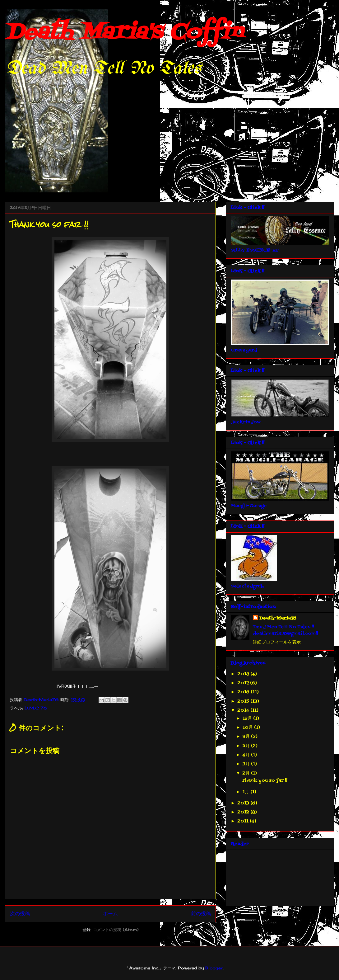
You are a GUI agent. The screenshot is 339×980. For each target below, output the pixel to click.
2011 (244, 821)
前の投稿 (201, 914)
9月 (247, 737)
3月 (247, 764)
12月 (248, 719)
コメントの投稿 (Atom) (116, 930)
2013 (244, 803)
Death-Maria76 (278, 618)
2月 (247, 773)
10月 (248, 728)
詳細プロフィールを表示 (277, 642)
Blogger (214, 968)
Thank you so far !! (265, 781)
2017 (244, 683)
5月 (247, 746)
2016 (244, 692)
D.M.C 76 (36, 708)
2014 (244, 711)
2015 (244, 702)
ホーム (110, 914)
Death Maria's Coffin (124, 33)
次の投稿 (20, 914)
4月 (247, 755)
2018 (244, 674)
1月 (246, 792)
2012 (244, 812)
